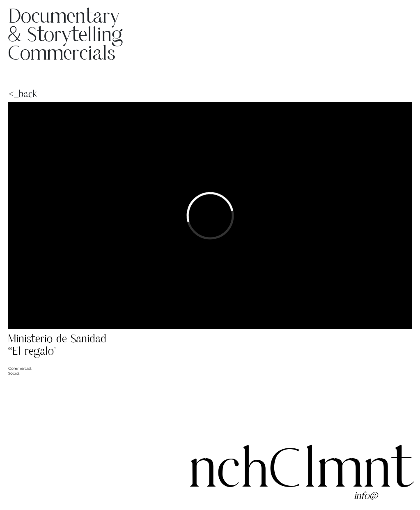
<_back (9, 94)
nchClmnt (300, 472)
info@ (366, 496)
